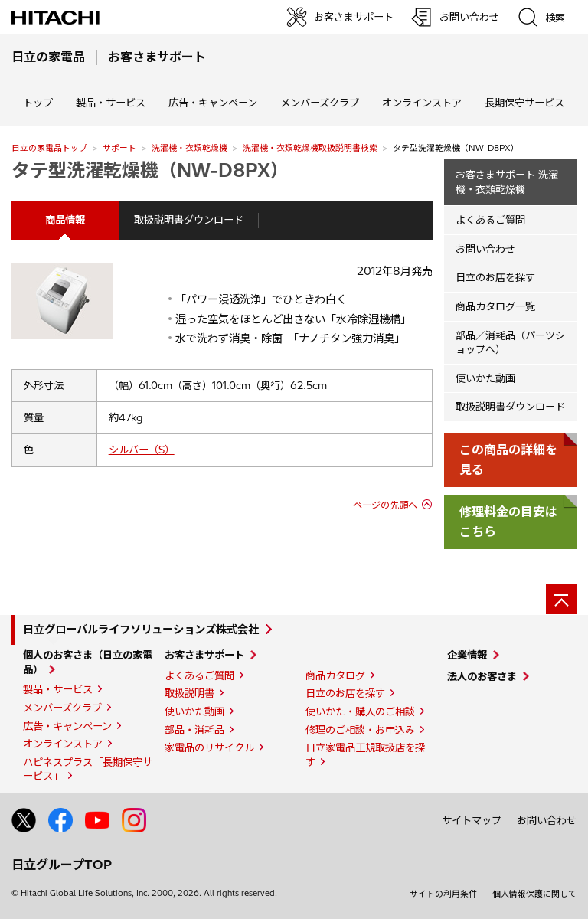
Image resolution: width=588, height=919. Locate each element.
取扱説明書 (189, 693)
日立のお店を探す (495, 277)
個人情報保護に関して (534, 894)
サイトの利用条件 (443, 894)
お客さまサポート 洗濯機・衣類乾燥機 (507, 182)
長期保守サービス (524, 103)
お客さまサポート (204, 655)
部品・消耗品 (194, 730)
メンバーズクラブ (320, 103)
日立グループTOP (62, 865)
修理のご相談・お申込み (360, 730)
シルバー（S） (142, 450)
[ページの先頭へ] (561, 599)
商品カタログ (335, 675)
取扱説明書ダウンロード (189, 220)
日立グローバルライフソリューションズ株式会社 (141, 630)
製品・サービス (58, 689)
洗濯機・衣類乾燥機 (189, 148)
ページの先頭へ (385, 505)
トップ (38, 103)
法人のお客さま (482, 676)
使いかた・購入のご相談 (360, 711)
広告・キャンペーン (67, 726)
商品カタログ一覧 (495, 306)
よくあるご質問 (490, 220)
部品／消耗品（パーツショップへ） (510, 343)
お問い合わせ (485, 249)
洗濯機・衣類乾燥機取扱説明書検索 (310, 148)
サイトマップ (472, 820)
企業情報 (467, 655)
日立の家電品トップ (49, 148)
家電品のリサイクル (209, 747)
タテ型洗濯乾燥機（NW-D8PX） (150, 170)
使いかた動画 (485, 378)
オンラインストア (422, 103)
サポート (119, 148)
